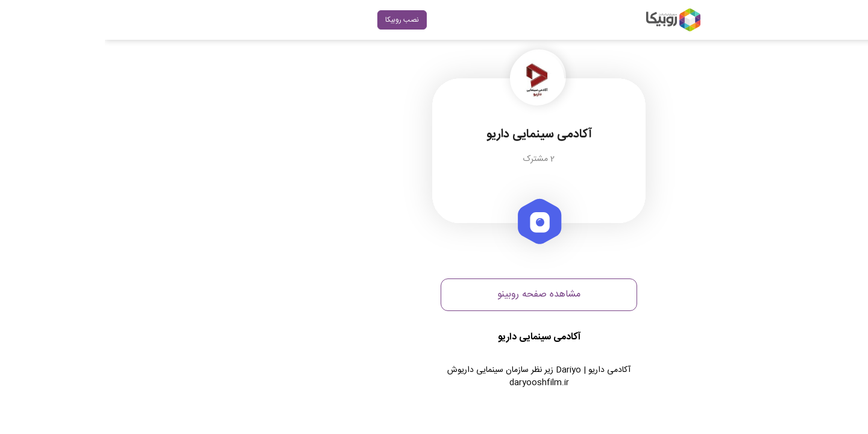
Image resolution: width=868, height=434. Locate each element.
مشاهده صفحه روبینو (434, 294)
